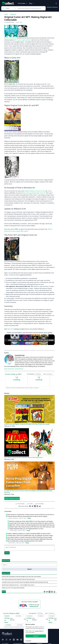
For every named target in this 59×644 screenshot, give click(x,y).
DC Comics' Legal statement (23, 40)
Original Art (13, 14)
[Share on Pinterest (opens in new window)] (37, 506)
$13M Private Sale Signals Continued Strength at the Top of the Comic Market (27, 424)
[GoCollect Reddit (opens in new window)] (25, 640)
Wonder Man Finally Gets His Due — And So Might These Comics (18, 585)
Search (29, 569)
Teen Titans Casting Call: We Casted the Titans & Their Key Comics (24, 457)
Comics (6, 14)
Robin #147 (11, 329)
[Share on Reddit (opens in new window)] (40, 506)
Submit (7, 553)
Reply (29, 518)
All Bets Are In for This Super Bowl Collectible (13, 588)
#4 (34, 193)
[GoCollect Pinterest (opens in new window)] (21, 640)
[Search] (31, 8)
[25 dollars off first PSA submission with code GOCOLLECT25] (29, 606)
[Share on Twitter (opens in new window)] (32, 506)
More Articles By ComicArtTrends (14, 369)
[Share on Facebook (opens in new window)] (30, 506)
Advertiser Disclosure (52, 7)
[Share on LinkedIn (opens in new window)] (35, 506)
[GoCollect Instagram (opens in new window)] (6, 640)
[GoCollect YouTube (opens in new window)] (18, 640)
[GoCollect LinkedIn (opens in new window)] (14, 640)
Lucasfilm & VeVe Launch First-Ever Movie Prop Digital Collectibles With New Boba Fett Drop (28, 492)
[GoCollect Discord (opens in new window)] (29, 640)
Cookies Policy (48, 631)
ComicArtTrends (10, 22)
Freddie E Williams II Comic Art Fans (35, 191)
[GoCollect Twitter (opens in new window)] (10, 640)
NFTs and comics (11, 38)
